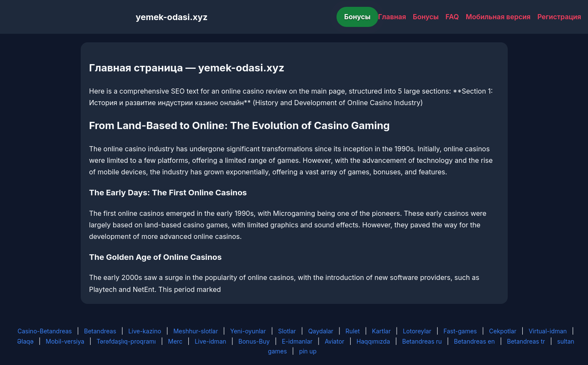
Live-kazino (145, 331)
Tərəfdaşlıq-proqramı (126, 341)
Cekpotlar (503, 331)
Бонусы (357, 17)
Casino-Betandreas (45, 331)
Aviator (334, 341)
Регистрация (559, 17)
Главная (392, 17)
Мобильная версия (498, 17)
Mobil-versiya (65, 341)
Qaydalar (321, 331)
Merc (176, 341)
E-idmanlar (297, 341)
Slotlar (287, 331)
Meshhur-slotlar (196, 331)
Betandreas (100, 331)
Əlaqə (25, 341)
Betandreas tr (526, 341)
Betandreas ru (422, 341)
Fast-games (460, 331)
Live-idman (211, 341)
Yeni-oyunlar (248, 331)
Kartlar (381, 331)
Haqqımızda (373, 341)
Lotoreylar (417, 331)
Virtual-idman (548, 331)
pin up (308, 351)
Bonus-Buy (254, 341)
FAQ (452, 17)
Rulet (353, 331)
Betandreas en (474, 341)
